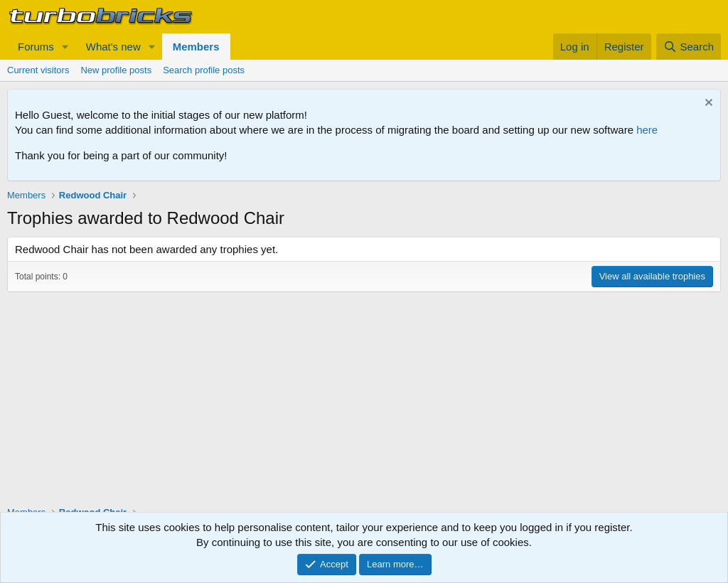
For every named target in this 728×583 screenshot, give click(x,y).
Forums (36, 47)
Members (196, 47)
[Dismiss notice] (707, 104)
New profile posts (116, 70)
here (647, 130)
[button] (65, 47)
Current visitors (38, 70)
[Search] (689, 47)
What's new (113, 47)
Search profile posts (204, 70)
